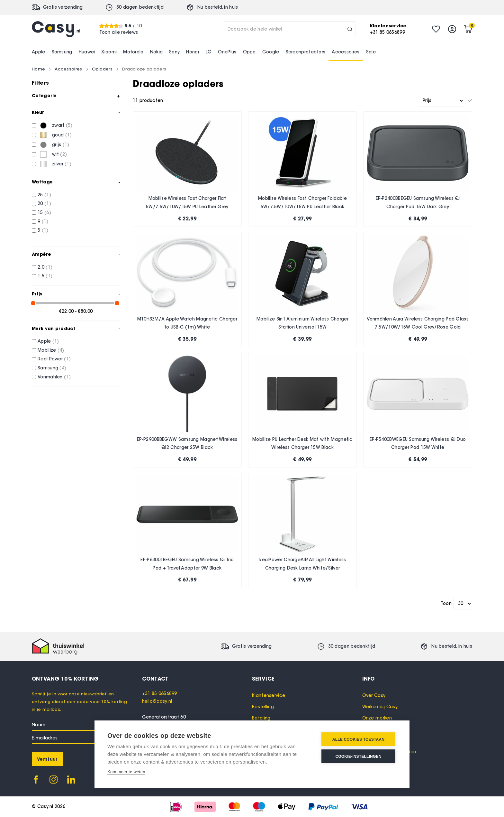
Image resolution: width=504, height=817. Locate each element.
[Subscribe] (47, 759)
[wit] (34, 154)
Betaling (261, 718)
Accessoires (68, 69)
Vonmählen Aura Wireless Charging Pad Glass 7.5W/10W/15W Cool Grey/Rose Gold (418, 323)
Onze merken (377, 718)
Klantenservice (269, 696)
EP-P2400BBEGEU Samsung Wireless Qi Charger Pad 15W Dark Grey (418, 203)
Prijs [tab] (37, 294)
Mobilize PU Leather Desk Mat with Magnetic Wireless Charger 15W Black (302, 444)
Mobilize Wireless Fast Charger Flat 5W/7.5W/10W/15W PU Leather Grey (187, 203)
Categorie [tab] (44, 96)
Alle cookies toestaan (358, 739)
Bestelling (263, 707)
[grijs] (34, 145)
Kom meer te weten (126, 772)
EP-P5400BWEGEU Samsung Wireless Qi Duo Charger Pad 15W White (418, 444)
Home (38, 69)
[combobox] (290, 29)
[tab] (197, 679)
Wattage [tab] (42, 182)
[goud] (34, 135)
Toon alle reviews (119, 32)
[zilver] (34, 164)
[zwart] (34, 125)
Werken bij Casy (380, 707)
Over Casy (374, 696)
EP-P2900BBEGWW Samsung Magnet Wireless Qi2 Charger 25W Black (187, 444)
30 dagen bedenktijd (140, 7)
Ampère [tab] (41, 254)
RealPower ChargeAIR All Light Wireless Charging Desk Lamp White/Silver (302, 564)
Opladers (102, 69)
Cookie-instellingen (358, 757)
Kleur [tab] (38, 112)
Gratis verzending (63, 7)
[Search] (350, 29)
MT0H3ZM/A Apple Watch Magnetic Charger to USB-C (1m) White (187, 323)
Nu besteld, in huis (218, 7)
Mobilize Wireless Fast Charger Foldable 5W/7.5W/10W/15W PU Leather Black (302, 203)
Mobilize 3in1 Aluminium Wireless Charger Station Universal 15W (302, 323)
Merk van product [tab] (54, 329)
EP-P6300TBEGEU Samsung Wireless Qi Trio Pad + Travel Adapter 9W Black (187, 564)
